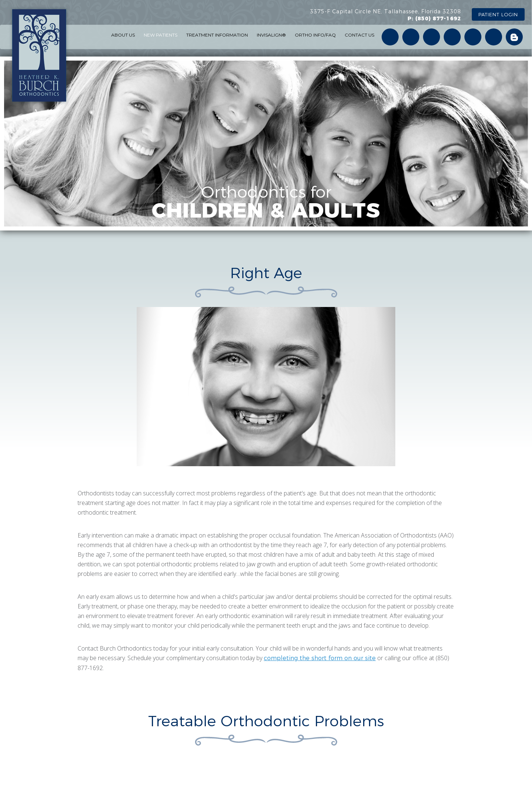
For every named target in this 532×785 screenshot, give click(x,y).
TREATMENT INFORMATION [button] (217, 35)
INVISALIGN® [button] (271, 35)
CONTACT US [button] (359, 35)
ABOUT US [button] (123, 35)
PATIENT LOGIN (498, 14)
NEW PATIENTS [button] (161, 35)
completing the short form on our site (320, 658)
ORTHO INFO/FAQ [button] (315, 35)
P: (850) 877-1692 (434, 18)
